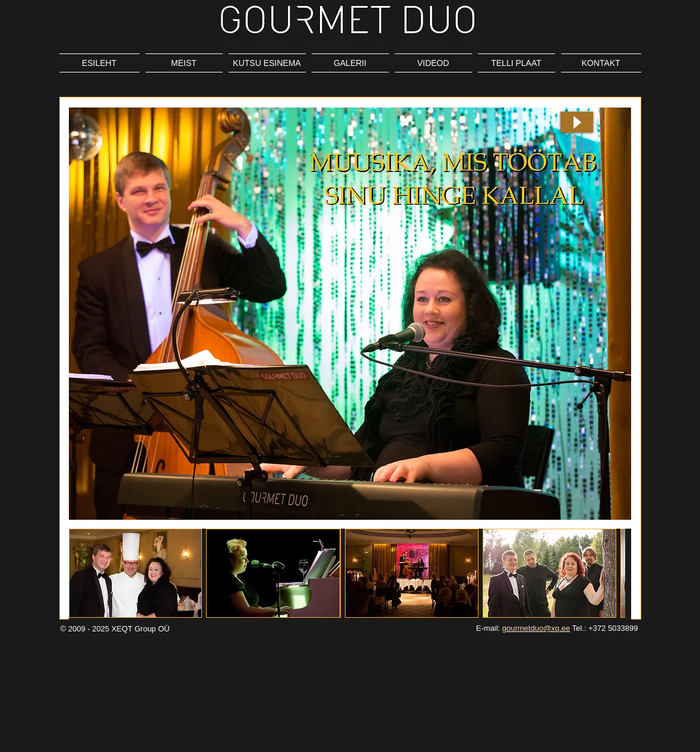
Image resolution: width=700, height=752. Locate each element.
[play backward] (84, 573)
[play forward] (610, 573)
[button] (136, 573)
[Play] (577, 122)
